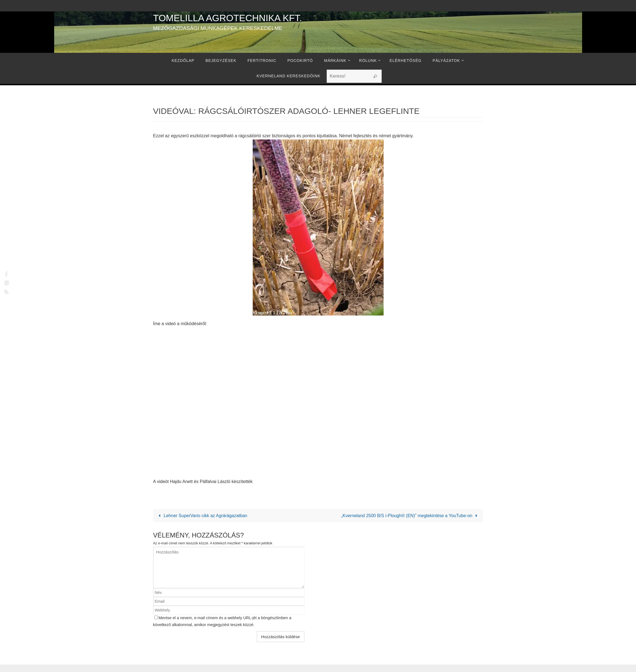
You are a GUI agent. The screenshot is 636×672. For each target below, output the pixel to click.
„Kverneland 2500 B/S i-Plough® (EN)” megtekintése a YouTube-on (410, 516)
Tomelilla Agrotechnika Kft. (228, 18)
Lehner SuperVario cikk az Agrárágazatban (202, 516)
